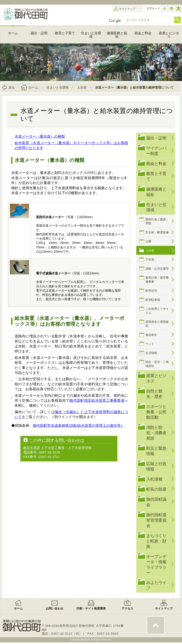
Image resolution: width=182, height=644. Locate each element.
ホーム (33, 87)
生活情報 (151, 353)
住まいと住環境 (58, 87)
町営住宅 (151, 291)
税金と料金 (156, 164)
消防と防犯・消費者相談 (156, 433)
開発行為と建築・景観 (157, 221)
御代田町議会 (156, 502)
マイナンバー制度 (156, 151)
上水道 (82, 87)
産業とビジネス (156, 378)
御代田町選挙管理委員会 (156, 520)
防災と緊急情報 (156, 451)
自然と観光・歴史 (154, 394)
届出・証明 (156, 138)
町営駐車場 (153, 300)
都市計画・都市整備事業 (157, 280)
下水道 (150, 259)
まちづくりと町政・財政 (156, 541)
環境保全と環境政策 (157, 324)
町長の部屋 (156, 489)
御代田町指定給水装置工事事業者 (97, 400)
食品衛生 (151, 335)
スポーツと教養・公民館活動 (156, 412)
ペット (150, 344)
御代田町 (86, 640)
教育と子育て (156, 176)
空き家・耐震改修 (157, 232)
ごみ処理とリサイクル (157, 311)
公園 (148, 242)
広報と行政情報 (156, 466)
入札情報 (154, 479)
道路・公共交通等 (157, 269)
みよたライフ (156, 585)
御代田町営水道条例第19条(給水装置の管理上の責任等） (79, 426)
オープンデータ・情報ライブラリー (156, 565)
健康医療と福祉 (156, 192)
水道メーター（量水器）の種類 (40, 136)
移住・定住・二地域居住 (157, 364)
